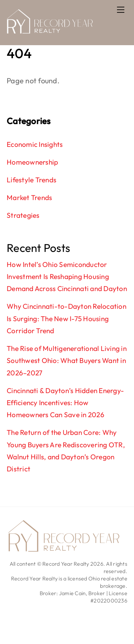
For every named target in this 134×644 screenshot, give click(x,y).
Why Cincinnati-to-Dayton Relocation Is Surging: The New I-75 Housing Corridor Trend (66, 318)
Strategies (23, 215)
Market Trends (29, 197)
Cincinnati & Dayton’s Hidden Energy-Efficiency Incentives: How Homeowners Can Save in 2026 (65, 403)
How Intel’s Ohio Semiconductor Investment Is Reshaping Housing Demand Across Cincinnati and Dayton (67, 277)
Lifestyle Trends (31, 180)
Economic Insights (35, 144)
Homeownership (32, 162)
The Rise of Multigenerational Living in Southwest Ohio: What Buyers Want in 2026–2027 (67, 360)
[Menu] (121, 9)
